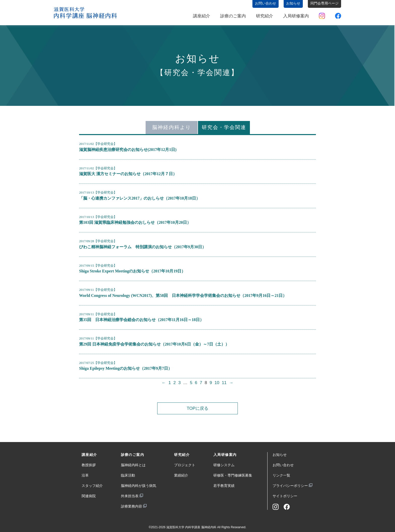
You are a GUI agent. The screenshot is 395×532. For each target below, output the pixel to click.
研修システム (224, 465)
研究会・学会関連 (224, 127)
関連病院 (89, 496)
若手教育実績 (224, 486)
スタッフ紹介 (92, 486)
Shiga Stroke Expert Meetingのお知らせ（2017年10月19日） (132, 271)
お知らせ (280, 455)
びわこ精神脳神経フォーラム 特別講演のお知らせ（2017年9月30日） (143, 247)
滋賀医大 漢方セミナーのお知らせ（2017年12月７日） (128, 174)
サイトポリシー (285, 496)
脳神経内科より (172, 127)
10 (217, 383)
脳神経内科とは (133, 465)
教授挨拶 (89, 465)
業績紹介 (181, 475)
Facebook (338, 16)
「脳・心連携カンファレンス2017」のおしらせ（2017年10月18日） (140, 198)
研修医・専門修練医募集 (233, 475)
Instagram (322, 16)
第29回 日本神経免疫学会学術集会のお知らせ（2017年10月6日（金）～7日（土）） (154, 344)
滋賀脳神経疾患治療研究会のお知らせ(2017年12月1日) (128, 150)
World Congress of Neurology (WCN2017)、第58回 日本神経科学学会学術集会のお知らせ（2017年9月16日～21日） (183, 295)
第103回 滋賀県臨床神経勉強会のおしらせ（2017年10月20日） (135, 222)
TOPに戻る (197, 408)
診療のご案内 (233, 16)
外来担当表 (130, 496)
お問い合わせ (283, 465)
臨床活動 (128, 475)
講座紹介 (202, 16)
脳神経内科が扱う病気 (139, 486)
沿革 (85, 475)
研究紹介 (265, 16)
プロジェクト (185, 465)
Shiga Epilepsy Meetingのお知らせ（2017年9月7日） (126, 368)
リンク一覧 (281, 475)
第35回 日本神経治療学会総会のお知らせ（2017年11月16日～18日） (141, 320)
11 (224, 383)
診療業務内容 (131, 506)
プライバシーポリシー (290, 486)
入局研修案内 (296, 16)
